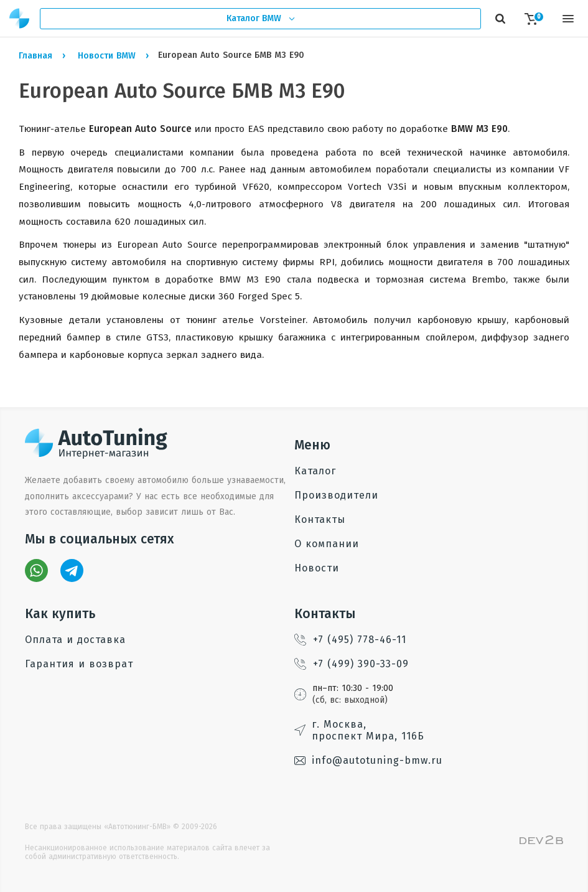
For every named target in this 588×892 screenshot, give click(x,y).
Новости (317, 568)
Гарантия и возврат (79, 664)
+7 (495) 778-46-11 (350, 640)
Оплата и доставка (75, 640)
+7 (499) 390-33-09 (352, 664)
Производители (336, 495)
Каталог (315, 471)
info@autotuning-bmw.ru (368, 760)
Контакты (320, 519)
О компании (327, 544)
